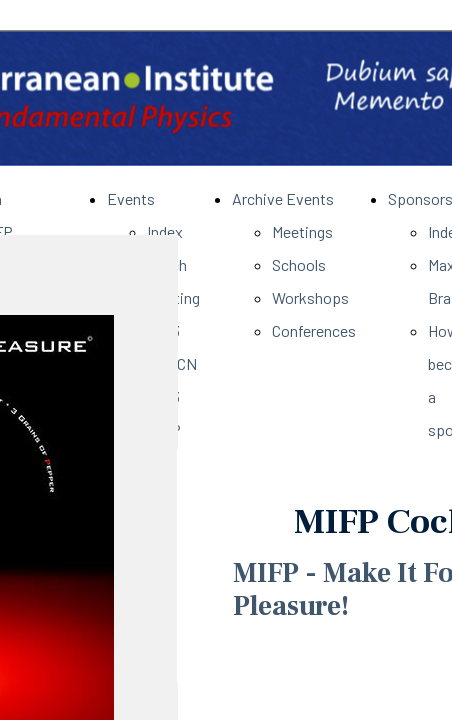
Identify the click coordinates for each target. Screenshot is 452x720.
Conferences (314, 330)
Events (131, 198)
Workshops (310, 297)
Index (165, 231)
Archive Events (283, 198)
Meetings (302, 231)
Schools (299, 264)
